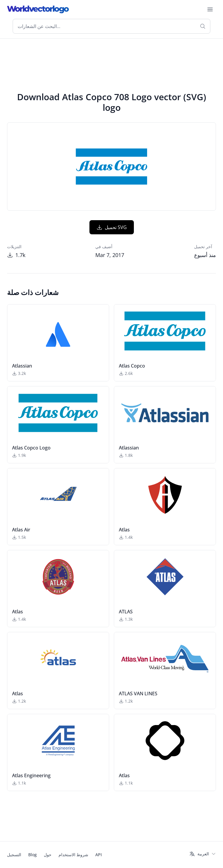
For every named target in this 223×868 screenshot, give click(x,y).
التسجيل (14, 855)
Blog (33, 855)
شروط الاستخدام (73, 855)
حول (48, 855)
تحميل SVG (112, 227)
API (99, 855)
